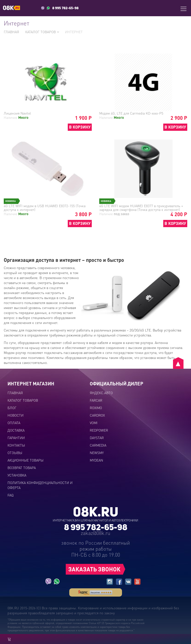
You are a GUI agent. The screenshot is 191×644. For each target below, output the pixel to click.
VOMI (94, 423)
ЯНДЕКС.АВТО (101, 393)
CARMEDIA (98, 445)
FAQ (10, 495)
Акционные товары (25, 460)
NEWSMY (97, 453)
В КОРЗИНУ (80, 127)
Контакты (16, 445)
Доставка (16, 430)
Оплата (14, 423)
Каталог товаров (42, 32)
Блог (12, 408)
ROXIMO (96, 408)
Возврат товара (22, 468)
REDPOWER (99, 430)
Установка (17, 475)
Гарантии (16, 438)
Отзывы (15, 453)
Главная (11, 32)
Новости (15, 415)
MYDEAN (96, 460)
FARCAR (96, 400)
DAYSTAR (97, 438)
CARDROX (97, 415)
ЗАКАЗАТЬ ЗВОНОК (94, 569)
